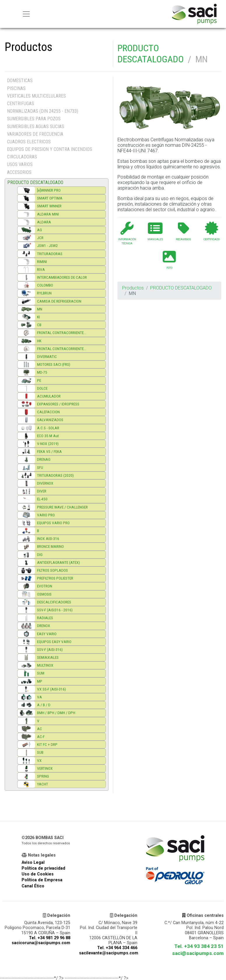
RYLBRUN (44, 293)
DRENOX (44, 626)
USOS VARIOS (20, 164)
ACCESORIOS (19, 172)
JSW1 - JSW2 (47, 246)
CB (39, 325)
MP (40, 681)
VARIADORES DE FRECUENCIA (35, 134)
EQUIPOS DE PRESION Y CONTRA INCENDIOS (50, 149)
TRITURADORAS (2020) (55, 475)
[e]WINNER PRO (49, 190)
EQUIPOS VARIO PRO (53, 523)
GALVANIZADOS (50, 420)
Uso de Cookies (38, 874)
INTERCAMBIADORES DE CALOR (62, 277)
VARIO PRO (46, 515)
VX (39, 760)
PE (39, 380)
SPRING (43, 776)
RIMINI (42, 262)
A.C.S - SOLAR (48, 428)
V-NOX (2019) (48, 444)
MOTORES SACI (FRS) (54, 364)
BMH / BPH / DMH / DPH (56, 713)
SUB (40, 752)
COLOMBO (45, 285)
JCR (40, 238)
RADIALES (45, 618)
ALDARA (44, 222)
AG (40, 230)
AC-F (41, 737)
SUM (41, 673)
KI (38, 317)
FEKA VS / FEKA (49, 451)
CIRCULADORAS (22, 157)
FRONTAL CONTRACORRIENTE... (62, 333)
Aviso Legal (33, 862)
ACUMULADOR (49, 396)
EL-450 (42, 499)
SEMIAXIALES (48, 657)
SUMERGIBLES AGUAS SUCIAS (36, 127)
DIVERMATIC (47, 356)
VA (40, 697)
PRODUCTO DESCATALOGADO (151, 54)
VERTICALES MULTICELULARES (36, 96)
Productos (133, 288)
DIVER (42, 491)
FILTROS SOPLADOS (52, 570)
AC (40, 729)
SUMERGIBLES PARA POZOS (34, 119)
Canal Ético (33, 886)
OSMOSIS (44, 594)
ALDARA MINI (48, 214)
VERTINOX (45, 768)
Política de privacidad (43, 868)
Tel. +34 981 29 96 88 (50, 938)
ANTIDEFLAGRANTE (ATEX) (58, 562)
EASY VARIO (47, 634)
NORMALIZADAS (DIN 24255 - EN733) (43, 111)
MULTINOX (45, 665)
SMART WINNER (49, 206)
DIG (40, 555)
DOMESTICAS (20, 81)
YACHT (43, 784)
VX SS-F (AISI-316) (51, 689)
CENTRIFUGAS (21, 104)
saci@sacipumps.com (198, 953)
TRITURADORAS (50, 254)
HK (39, 341)
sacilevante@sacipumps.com (109, 953)
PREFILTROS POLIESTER (55, 578)
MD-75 (42, 372)
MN (40, 309)
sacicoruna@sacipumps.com (41, 943)
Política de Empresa (42, 880)
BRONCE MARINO (50, 546)
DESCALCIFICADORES (54, 602)
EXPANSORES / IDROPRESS (58, 404)
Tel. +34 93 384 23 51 (199, 946)
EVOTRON (45, 586)
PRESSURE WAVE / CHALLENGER (62, 507)
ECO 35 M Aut (48, 436)
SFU (40, 467)
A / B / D (44, 705)
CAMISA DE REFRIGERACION (59, 301)
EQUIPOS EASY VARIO (54, 642)
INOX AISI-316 (48, 538)
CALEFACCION (48, 412)
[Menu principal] (26, 14)
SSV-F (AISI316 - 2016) (55, 610)
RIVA (41, 269)
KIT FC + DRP (47, 744)
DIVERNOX (45, 483)
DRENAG (44, 459)
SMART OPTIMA (50, 198)
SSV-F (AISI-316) (50, 649)
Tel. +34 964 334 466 (117, 948)
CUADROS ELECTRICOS (29, 142)
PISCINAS (16, 88)
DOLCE (42, 388)
